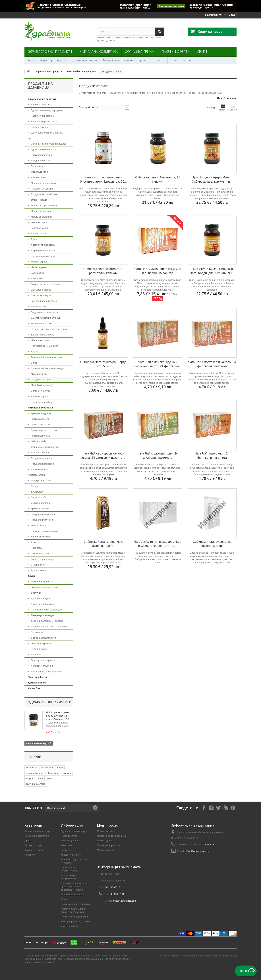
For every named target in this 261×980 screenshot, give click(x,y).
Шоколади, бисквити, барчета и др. (47, 135)
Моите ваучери (106, 850)
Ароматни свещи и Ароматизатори (40, 472)
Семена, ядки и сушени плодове (48, 144)
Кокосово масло (39, 228)
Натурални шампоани (43, 514)
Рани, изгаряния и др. (42, 559)
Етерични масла (40, 453)
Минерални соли (40, 340)
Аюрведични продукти (43, 250)
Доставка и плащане (86, 60)
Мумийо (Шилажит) (41, 385)
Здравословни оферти (151, 60)
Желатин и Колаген (41, 323)
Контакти (66, 850)
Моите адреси (105, 841)
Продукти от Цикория (42, 189)
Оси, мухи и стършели (43, 660)
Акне (33, 542)
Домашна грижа (140, 51)
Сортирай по (86, 107)
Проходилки (37, 632)
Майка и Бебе (38, 441)
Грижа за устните (40, 425)
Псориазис (36, 548)
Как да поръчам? (71, 855)
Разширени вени (40, 553)
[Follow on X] (218, 808)
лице (60, 768)
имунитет (32, 768)
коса (40, 778)
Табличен (223, 108)
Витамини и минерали (43, 256)
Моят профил (108, 825)
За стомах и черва (41, 295)
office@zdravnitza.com (197, 851)
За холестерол (39, 307)
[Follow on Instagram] (211, 808)
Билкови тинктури (40, 391)
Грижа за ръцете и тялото (45, 430)
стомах (67, 773)
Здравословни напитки (43, 149)
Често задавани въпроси (75, 904)
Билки (34, 363)
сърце (30, 778)
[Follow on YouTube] (226, 808)
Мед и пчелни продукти (43, 183)
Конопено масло (40, 222)
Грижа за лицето (40, 419)
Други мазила (38, 570)
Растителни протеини (42, 116)
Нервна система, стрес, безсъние (49, 329)
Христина (53, 773)
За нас (31, 60)
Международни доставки (118, 60)
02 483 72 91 (209, 844)
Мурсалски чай (39, 374)
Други (202, 51)
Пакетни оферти (176, 51)
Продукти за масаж (41, 458)
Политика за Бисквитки (74, 917)
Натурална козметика (99, 51)
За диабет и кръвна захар (45, 312)
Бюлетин (33, 807)
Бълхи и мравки (39, 649)
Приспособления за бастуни (46, 610)
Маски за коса (38, 525)
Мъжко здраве (38, 267)
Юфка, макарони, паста (44, 121)
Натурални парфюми (42, 464)
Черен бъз (34, 688)
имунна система (36, 784)
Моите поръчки (106, 831)
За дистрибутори (180, 60)
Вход (232, 15)
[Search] (159, 32)
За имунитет (37, 279)
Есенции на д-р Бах (41, 402)
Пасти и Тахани (39, 127)
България (47, 768)
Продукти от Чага (40, 380)
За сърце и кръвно (41, 290)
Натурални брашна (41, 155)
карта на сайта (69, 926)
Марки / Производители (54, 60)
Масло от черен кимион (43, 206)
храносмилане (35, 773)
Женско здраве (39, 262)
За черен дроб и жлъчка (44, 301)
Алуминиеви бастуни (42, 604)
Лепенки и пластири (42, 666)
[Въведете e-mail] (72, 808)
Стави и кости (38, 565)
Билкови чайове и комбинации (47, 368)
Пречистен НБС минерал (44, 346)
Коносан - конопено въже (44, 587)
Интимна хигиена (40, 503)
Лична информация (108, 845)
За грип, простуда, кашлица (46, 284)
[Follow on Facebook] (204, 808)
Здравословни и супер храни (46, 110)
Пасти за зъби (38, 497)
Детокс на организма (42, 335)
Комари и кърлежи (41, 643)
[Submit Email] (95, 808)
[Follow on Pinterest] (233, 808)
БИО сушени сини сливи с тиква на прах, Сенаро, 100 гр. (60, 716)
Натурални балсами (42, 520)
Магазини (66, 845)
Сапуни (35, 486)
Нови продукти (70, 836)
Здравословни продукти (50, 51)
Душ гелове (37, 492)
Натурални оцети (40, 161)
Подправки (37, 166)
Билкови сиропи (39, 396)
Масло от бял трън (41, 211)
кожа (50, 778)
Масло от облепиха (41, 217)
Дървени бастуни (40, 598)
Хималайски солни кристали (46, 671)
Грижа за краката (40, 436)
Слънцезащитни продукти (45, 447)
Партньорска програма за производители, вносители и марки (76, 887)
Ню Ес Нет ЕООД (227, 956)
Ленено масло (38, 234)
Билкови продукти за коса (45, 531)
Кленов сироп (38, 177)
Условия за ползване (73, 895)
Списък (233, 108)
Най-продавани (70, 841)
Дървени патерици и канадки (46, 621)
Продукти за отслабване (44, 194)
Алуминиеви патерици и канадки (48, 626)
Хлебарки (36, 655)
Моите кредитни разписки (112, 836)
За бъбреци (37, 273)
